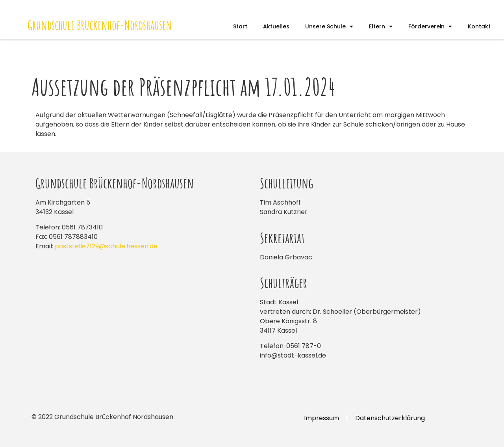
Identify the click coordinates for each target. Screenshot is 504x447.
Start (240, 26)
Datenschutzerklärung (390, 418)
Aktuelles (276, 26)
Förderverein (430, 26)
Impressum (321, 418)
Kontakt (479, 26)
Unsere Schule (329, 26)
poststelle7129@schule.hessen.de (106, 246)
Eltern (381, 26)
